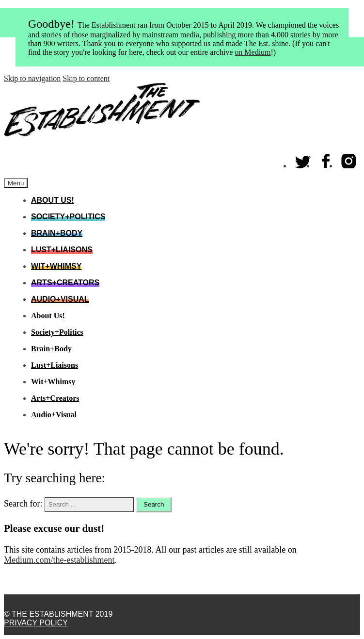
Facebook (326, 159)
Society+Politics (68, 217)
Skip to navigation (32, 78)
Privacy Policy (36, 623)
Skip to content (86, 78)
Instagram (349, 159)
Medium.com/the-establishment (59, 560)
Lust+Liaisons (62, 250)
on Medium (253, 52)
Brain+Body (57, 233)
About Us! (53, 200)
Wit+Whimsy (56, 266)
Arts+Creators (65, 283)
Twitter (303, 159)
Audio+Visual (60, 299)
